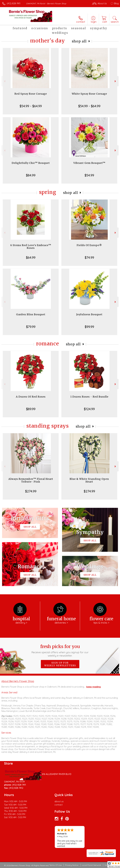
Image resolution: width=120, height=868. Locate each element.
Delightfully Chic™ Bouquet (31, 163)
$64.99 (31, 257)
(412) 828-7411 (14, 3)
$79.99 (31, 327)
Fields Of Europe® (89, 245)
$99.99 (89, 327)
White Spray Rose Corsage (89, 94)
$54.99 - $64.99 (31, 106)
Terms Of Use (55, 865)
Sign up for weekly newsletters (60, 664)
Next (116, 81)
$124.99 (89, 409)
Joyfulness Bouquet (89, 314)
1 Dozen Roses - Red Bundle (89, 397)
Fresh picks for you (60, 650)
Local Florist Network (91, 865)
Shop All (79, 41)
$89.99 (31, 409)
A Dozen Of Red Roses (31, 397)
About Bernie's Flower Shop (18, 681)
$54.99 (89, 175)
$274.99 (31, 491)
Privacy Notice (72, 865)
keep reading (94, 687)
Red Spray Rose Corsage (31, 94)
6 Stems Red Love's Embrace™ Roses (31, 247)
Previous (4, 81)
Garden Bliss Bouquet (31, 314)
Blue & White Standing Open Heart (89, 480)
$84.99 (31, 175)
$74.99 (89, 257)
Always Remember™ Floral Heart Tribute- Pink (31, 480)
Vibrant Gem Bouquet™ (89, 163)
